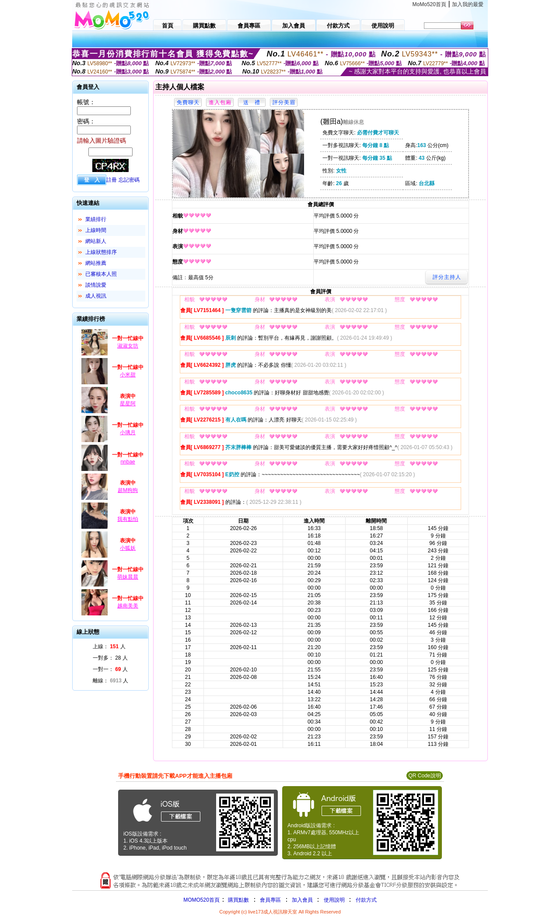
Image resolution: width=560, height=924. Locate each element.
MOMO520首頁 (201, 900)
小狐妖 (128, 548)
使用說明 (334, 900)
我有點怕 (128, 519)
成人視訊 (96, 296)
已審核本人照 (101, 274)
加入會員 (302, 900)
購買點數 (238, 900)
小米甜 (128, 375)
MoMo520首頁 (429, 4)
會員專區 (270, 900)
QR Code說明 (424, 776)
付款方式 (366, 900)
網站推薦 (96, 263)
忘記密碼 (129, 180)
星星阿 (128, 404)
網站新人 (96, 241)
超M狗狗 (128, 490)
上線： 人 (109, 646)
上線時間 (96, 230)
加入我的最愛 (468, 4)
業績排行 (96, 219)
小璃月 (128, 432)
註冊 (112, 180)
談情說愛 (96, 285)
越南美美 (128, 606)
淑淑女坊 (128, 346)
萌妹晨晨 (128, 577)
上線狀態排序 (101, 252)
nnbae (128, 462)
